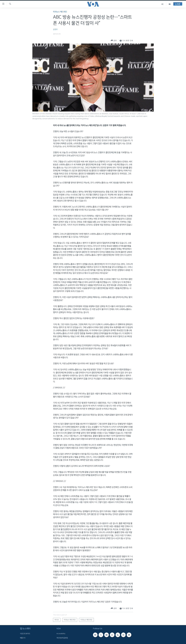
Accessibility (61, 634)
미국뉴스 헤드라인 (60, 12)
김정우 (55, 29)
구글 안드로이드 (25, 634)
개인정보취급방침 (62, 638)
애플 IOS (23, 638)
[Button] (114, 40)
